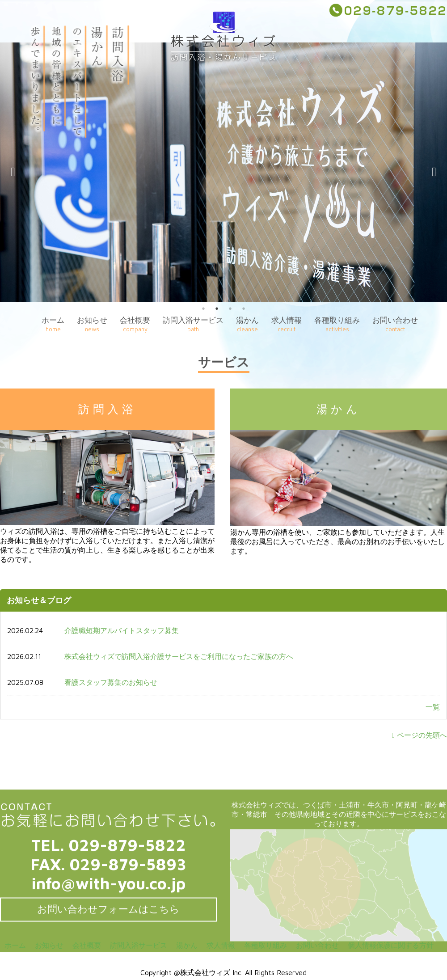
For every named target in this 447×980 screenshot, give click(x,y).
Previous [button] (13, 172)
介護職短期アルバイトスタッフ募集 (122, 630)
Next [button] (434, 172)
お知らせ (92, 324)
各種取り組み (337, 324)
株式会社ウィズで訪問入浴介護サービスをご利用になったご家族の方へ (179, 656)
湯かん (247, 324)
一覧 (433, 707)
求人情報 (287, 324)
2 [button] (217, 308)
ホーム (53, 324)
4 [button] (244, 308)
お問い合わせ (395, 324)
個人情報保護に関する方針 (391, 945)
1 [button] (203, 308)
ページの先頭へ (420, 735)
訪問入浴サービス (193, 324)
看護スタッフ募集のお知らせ (111, 682)
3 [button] (230, 308)
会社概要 (135, 324)
